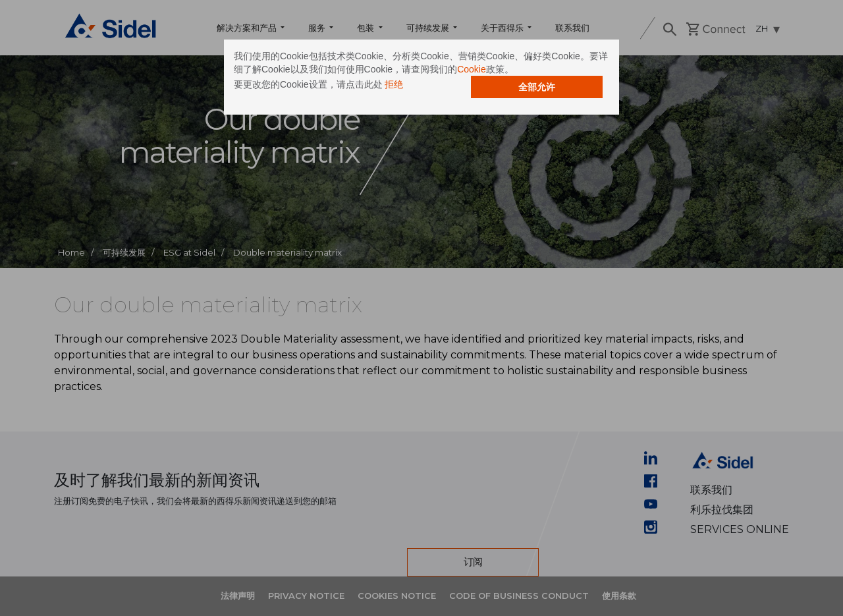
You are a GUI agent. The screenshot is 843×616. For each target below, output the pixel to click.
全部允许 (537, 87)
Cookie (472, 69)
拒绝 (394, 84)
